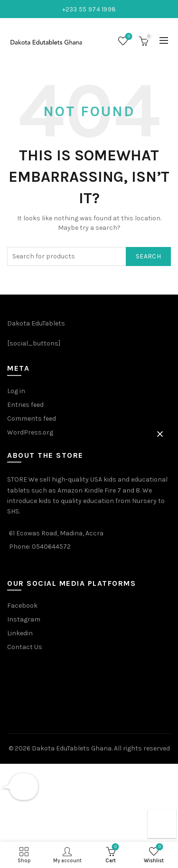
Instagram (24, 619)
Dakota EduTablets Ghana (72, 748)
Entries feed (25, 405)
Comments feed (32, 419)
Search (148, 256)
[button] (160, 434)
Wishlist (128, 37)
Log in (16, 391)
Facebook (22, 606)
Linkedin (20, 633)
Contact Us (25, 647)
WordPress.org (30, 432)
